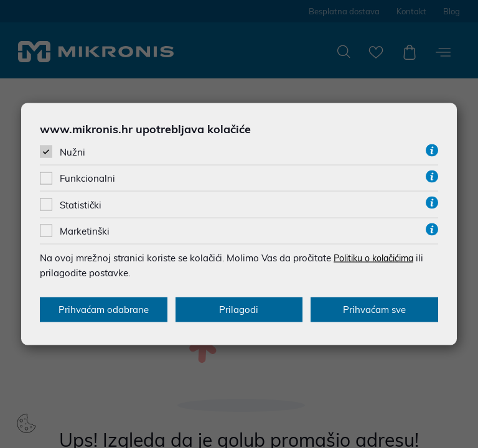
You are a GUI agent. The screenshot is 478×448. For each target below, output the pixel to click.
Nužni (73, 152)
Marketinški (85, 231)
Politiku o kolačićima (378, 257)
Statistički (81, 204)
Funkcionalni (87, 178)
